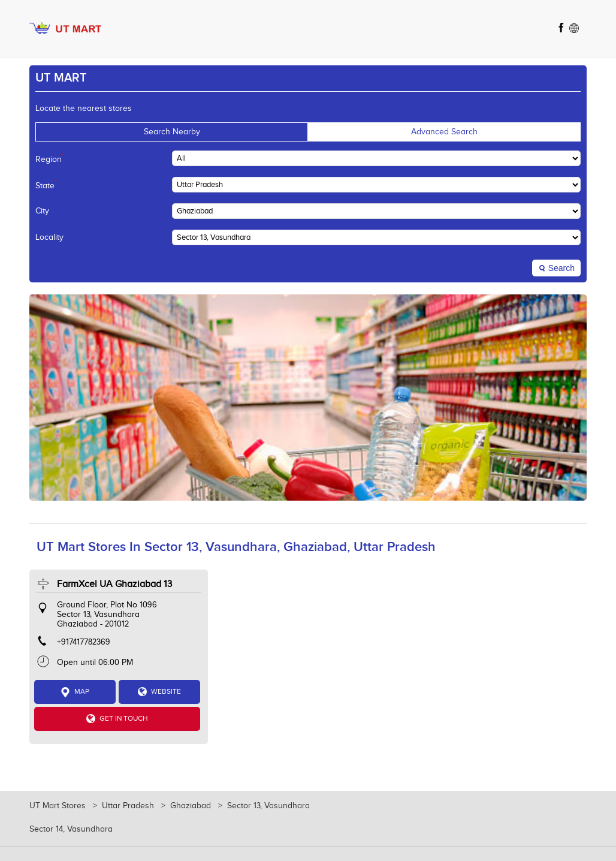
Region (50, 158)
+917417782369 (84, 642)
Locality (49, 237)
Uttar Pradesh (128, 806)
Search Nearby (172, 132)
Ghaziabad (191, 806)
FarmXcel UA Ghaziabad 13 (114, 584)
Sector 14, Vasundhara (71, 829)
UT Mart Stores (59, 806)
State (46, 185)
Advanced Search (444, 132)
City (42, 211)
